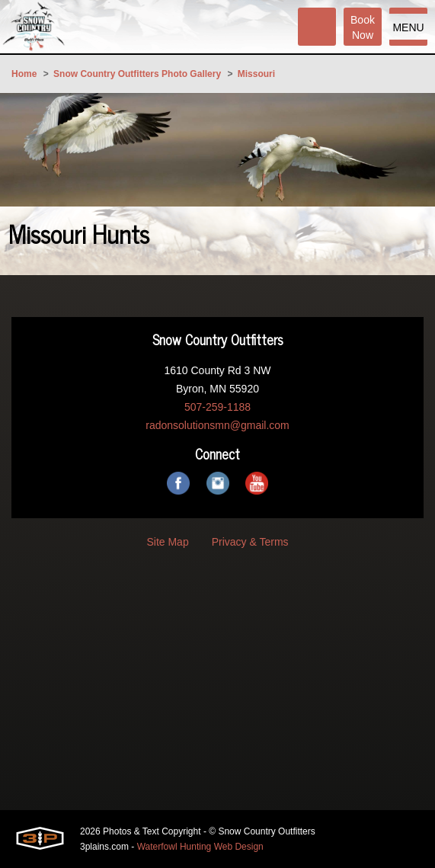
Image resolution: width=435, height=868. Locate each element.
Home (24, 74)
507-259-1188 (218, 407)
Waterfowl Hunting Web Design (200, 847)
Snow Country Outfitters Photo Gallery (137, 74)
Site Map (167, 542)
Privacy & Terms (250, 542)
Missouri (256, 74)
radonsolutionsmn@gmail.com (218, 425)
